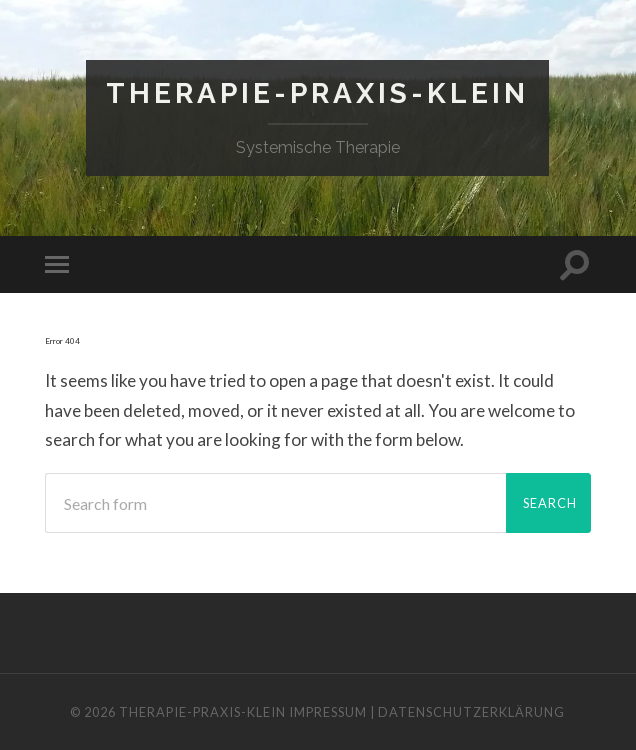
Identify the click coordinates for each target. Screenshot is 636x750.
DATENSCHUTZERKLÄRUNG (471, 712)
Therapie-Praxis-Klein (317, 93)
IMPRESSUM (328, 712)
